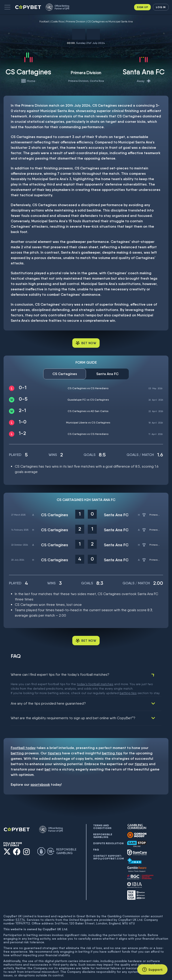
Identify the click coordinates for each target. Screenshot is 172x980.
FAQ (96, 835)
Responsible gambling (103, 821)
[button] (7, 7)
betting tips (112, 739)
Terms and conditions (102, 812)
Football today (23, 733)
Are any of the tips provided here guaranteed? (48, 689)
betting (17, 739)
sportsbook (40, 770)
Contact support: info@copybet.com (108, 843)
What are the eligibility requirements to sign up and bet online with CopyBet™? (73, 704)
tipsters (54, 739)
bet (48, 755)
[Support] (152, 969)
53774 (20, 905)
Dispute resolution (108, 829)
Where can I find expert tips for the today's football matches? (60, 675)
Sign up (142, 7)
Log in (161, 7)
